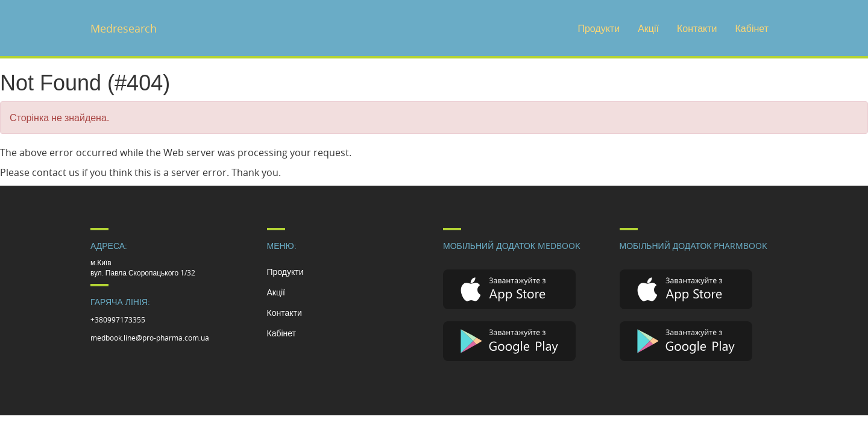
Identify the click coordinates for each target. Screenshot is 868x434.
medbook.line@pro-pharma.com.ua (150, 338)
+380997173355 (118, 319)
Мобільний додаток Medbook (512, 246)
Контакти (697, 28)
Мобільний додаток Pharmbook (694, 246)
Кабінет (752, 28)
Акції (648, 28)
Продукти (599, 28)
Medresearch (124, 28)
